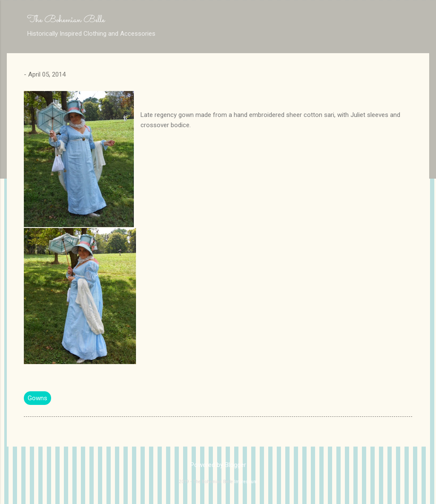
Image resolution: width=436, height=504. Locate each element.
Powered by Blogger (218, 465)
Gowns (37, 398)
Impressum (246, 482)
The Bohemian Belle (66, 20)
